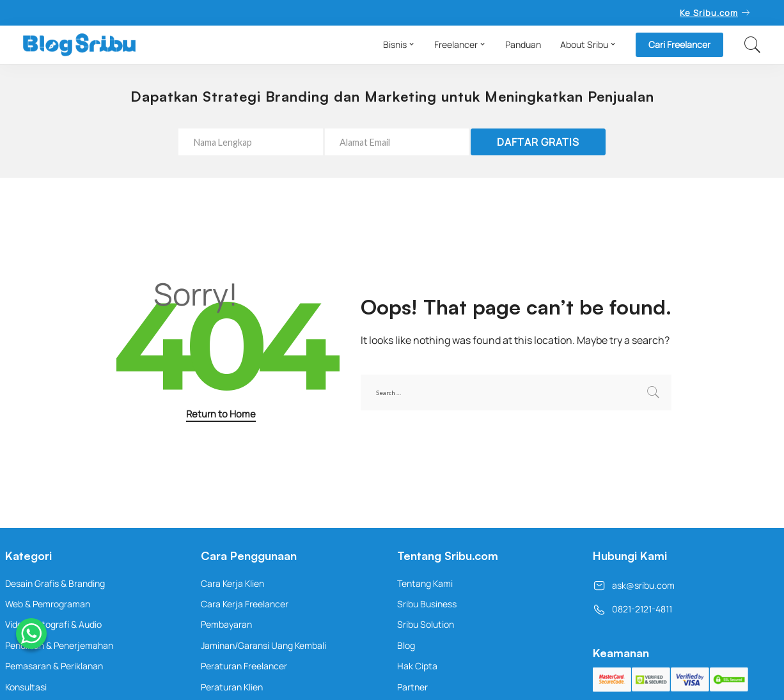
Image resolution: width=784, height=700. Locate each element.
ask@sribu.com (634, 585)
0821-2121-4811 (632, 609)
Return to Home (221, 414)
